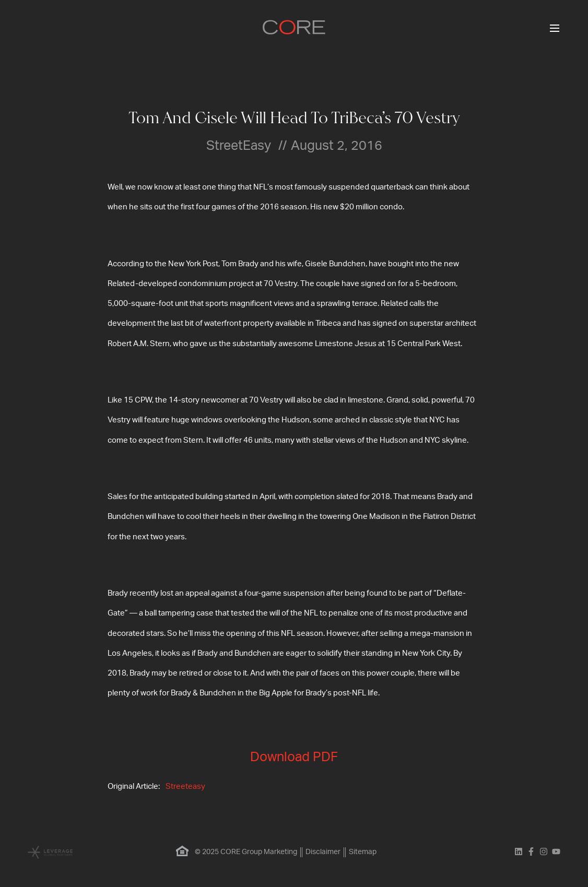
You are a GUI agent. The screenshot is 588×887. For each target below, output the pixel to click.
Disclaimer (323, 852)
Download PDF (294, 757)
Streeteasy (185, 787)
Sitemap (363, 852)
